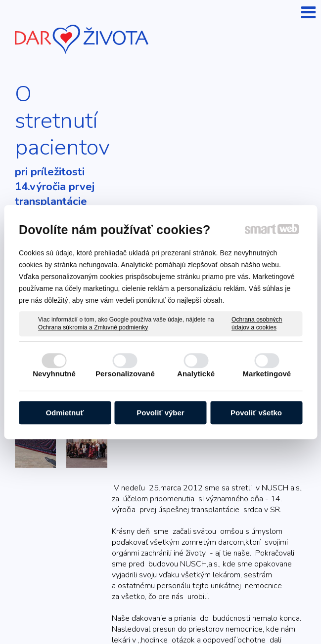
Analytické (196, 374)
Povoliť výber (160, 413)
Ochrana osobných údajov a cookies (257, 323)
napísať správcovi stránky (247, 606)
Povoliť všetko (256, 413)
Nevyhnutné (54, 374)
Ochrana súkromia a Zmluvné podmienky (93, 327)
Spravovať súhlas (212, 615)
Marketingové (267, 374)
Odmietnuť (65, 413)
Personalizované (125, 374)
